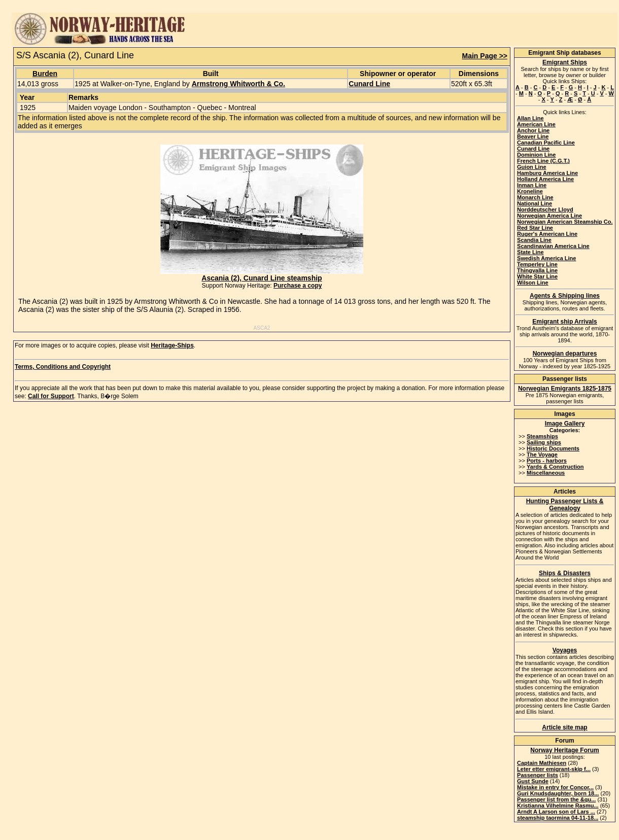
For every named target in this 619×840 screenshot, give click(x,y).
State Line (530, 252)
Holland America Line (545, 179)
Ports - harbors (547, 461)
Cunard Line (369, 84)
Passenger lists (538, 775)
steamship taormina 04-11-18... (558, 818)
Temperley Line (537, 264)
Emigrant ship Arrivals (565, 322)
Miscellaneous (546, 473)
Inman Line (532, 185)
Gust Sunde (533, 781)
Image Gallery (565, 424)
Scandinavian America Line (553, 246)
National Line (535, 203)
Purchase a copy (298, 286)
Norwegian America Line (549, 216)
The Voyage (542, 454)
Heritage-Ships (172, 345)
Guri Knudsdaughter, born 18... (558, 793)
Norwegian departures (565, 354)
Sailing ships (544, 442)
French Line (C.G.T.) (543, 161)
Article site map (564, 727)
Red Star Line (535, 228)
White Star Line (537, 276)
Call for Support (51, 396)
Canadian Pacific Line (546, 143)
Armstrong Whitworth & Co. (238, 84)
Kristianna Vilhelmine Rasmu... (558, 806)
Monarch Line (535, 197)
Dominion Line (536, 155)
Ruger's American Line (547, 234)
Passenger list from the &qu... (556, 799)
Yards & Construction (555, 467)
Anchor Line (533, 130)
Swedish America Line (546, 258)
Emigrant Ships (565, 62)
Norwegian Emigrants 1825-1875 (565, 389)
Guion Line (531, 167)
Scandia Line (534, 240)
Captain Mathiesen (542, 763)
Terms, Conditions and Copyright (63, 367)
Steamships (542, 436)
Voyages (565, 650)
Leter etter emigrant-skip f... (554, 769)
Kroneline (530, 191)
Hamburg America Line (547, 173)
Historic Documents (553, 448)
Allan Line (530, 118)
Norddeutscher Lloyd (545, 209)
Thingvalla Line (537, 270)
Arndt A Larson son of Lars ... (556, 812)
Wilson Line (533, 283)
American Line (536, 124)
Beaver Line (533, 136)
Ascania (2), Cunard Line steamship (262, 275)
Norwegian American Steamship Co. (565, 222)
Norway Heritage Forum (564, 750)
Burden (45, 74)
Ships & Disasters (565, 573)
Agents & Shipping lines (565, 296)
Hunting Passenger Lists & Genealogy (565, 505)
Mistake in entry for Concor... (555, 787)
